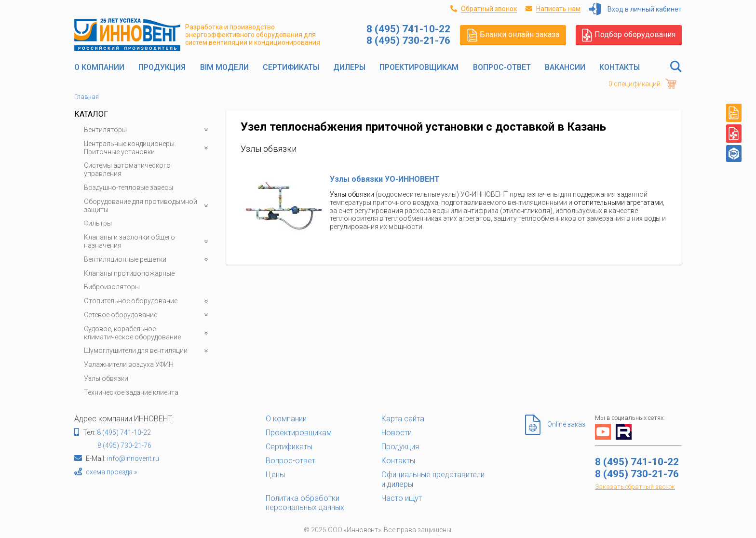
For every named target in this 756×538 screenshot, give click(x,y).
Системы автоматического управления (127, 169)
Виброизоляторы (112, 287)
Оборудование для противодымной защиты (148, 206)
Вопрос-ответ (502, 67)
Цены (275, 475)
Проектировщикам (419, 67)
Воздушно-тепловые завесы (128, 188)
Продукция (162, 67)
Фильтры (98, 223)
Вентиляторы (148, 130)
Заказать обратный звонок (635, 487)
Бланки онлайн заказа (513, 35)
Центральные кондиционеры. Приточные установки (148, 148)
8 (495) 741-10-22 (124, 432)
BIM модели (224, 67)
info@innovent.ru (133, 458)
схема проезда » (111, 472)
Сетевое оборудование (148, 315)
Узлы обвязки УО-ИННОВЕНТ (385, 179)
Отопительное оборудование (148, 301)
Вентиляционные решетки (148, 260)
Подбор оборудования (629, 35)
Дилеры (349, 67)
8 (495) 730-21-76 (124, 445)
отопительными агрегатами (618, 202)
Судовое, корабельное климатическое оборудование (148, 333)
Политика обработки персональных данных (305, 503)
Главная (87, 97)
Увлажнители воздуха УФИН (129, 364)
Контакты (620, 67)
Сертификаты (291, 67)
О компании (99, 67)
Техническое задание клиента (131, 392)
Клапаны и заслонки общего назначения (148, 242)
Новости (397, 433)
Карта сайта (403, 419)
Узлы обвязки (106, 378)
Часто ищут (402, 498)
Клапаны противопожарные (129, 273)
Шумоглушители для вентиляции (148, 351)
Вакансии (565, 67)
